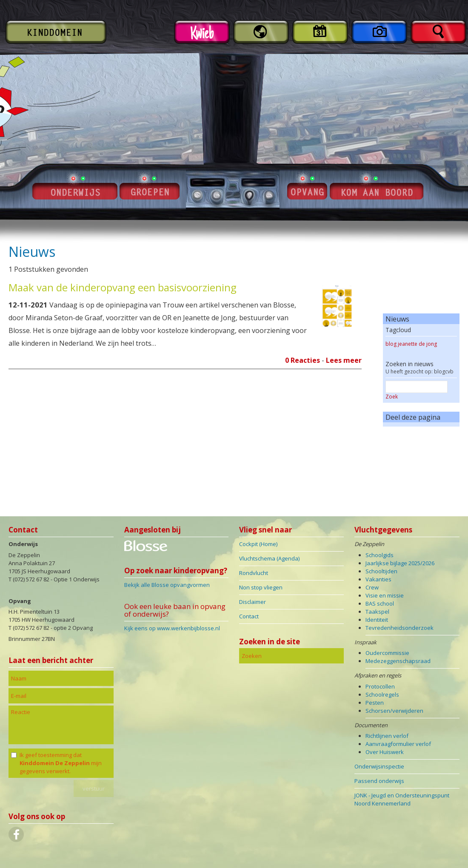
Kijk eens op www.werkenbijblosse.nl (172, 628)
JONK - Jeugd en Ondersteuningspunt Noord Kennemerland (402, 799)
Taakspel (377, 612)
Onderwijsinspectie (379, 766)
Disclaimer (253, 602)
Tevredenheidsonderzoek (400, 628)
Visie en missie (385, 595)
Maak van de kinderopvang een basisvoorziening (123, 287)
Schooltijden (381, 571)
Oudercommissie (387, 653)
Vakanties (378, 579)
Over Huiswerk (385, 752)
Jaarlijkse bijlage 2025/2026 (400, 563)
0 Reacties (302, 360)
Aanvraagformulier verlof (398, 744)
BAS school (380, 603)
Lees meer (344, 360)
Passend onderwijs (379, 781)
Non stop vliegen (261, 587)
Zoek (392, 397)
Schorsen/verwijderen (394, 711)
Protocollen (380, 686)
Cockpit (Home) (258, 544)
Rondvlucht (254, 573)
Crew (372, 587)
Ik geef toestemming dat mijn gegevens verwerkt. (61, 763)
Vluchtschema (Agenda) (269, 558)
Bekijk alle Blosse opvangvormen (167, 585)
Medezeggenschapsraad (398, 661)
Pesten (375, 703)
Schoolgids (380, 555)
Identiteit (377, 620)
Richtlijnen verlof (387, 736)
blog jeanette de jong (411, 344)
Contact (249, 616)
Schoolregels (382, 694)
